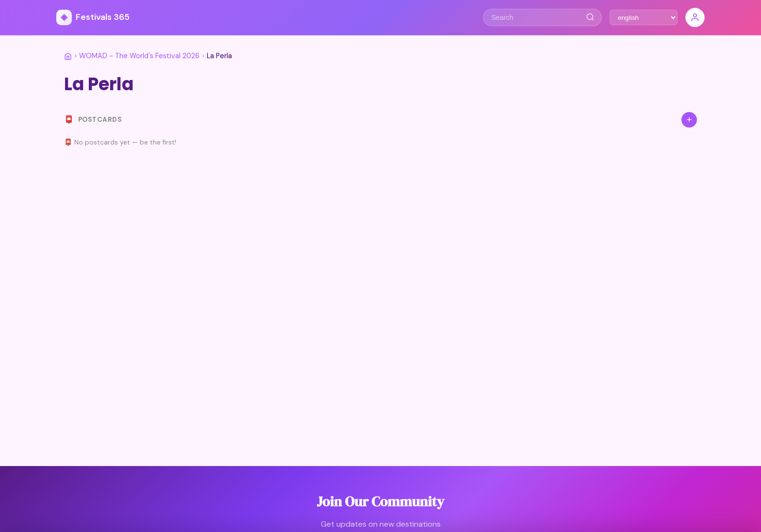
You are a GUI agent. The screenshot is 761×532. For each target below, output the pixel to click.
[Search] (590, 17)
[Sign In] (695, 17)
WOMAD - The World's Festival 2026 (139, 56)
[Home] (68, 56)
